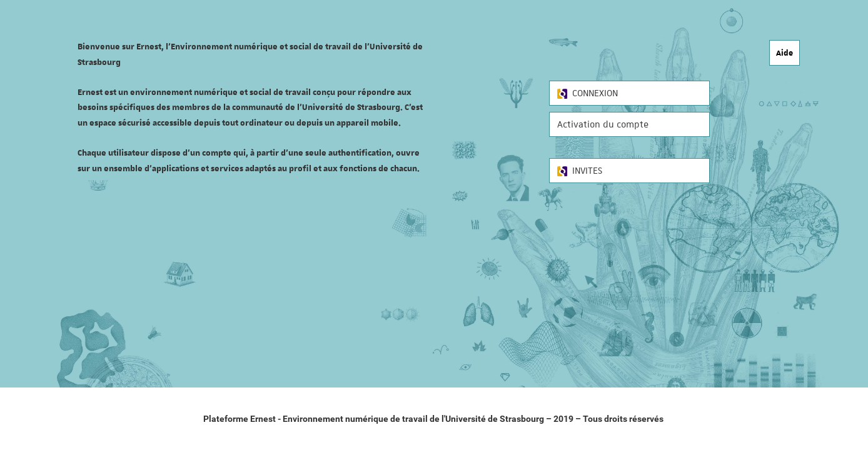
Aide (785, 52)
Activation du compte (603, 124)
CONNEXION (588, 93)
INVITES (580, 171)
